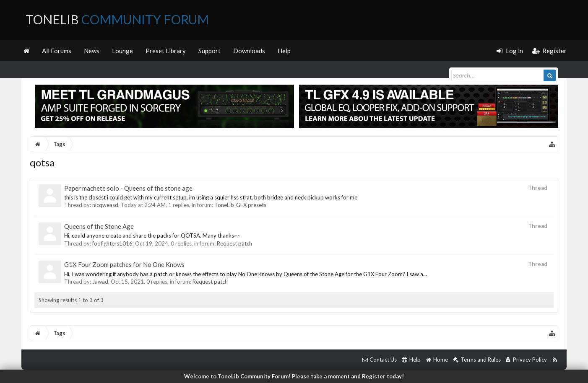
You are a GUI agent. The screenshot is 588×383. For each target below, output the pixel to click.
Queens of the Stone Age (99, 226)
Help (284, 51)
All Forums (57, 51)
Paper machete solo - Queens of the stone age (128, 188)
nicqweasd (105, 205)
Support (209, 51)
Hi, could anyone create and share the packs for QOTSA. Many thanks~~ (152, 235)
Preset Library (166, 51)
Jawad (100, 282)
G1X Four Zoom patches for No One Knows (124, 264)
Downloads (249, 51)
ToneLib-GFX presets (240, 205)
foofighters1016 (112, 243)
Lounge (122, 51)
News (92, 51)
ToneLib (117, 19)
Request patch (234, 243)
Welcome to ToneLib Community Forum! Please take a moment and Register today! (294, 376)
